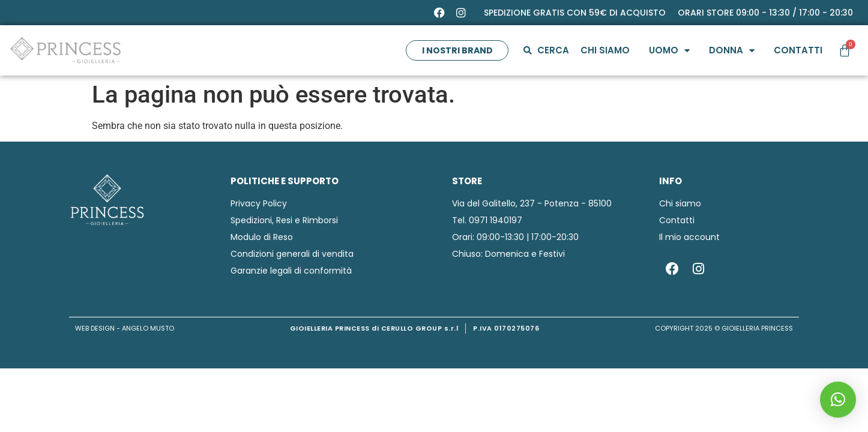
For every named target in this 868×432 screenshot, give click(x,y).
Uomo (669, 51)
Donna (731, 51)
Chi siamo (604, 50)
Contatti (797, 50)
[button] (838, 400)
